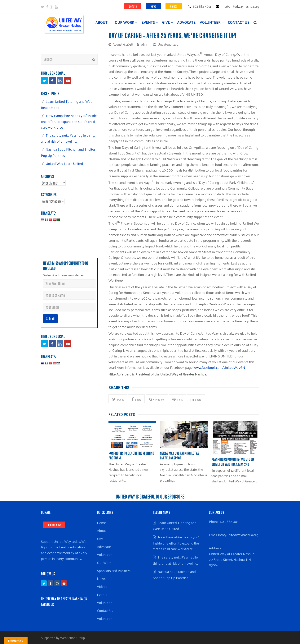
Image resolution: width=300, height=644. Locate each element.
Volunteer (104, 554)
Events (102, 594)
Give (100, 538)
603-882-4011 (230, 521)
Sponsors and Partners (114, 570)
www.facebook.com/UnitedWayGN (219, 367)
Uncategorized (168, 44)
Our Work (104, 562)
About (101, 530)
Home (101, 522)
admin (145, 44)
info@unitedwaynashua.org (238, 535)
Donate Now (54, 525)
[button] (118, 399)
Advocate (104, 546)
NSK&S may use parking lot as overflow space (180, 455)
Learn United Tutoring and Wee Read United (175, 526)
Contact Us (105, 610)
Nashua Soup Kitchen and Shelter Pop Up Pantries (68, 152)
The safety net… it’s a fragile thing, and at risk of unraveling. (68, 138)
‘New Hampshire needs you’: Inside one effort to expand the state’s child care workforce (69, 121)
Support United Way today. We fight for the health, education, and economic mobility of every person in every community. (64, 550)
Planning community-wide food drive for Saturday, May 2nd (233, 461)
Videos (174, 6)
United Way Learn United (64, 163)
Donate (133, 6)
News (153, 6)
